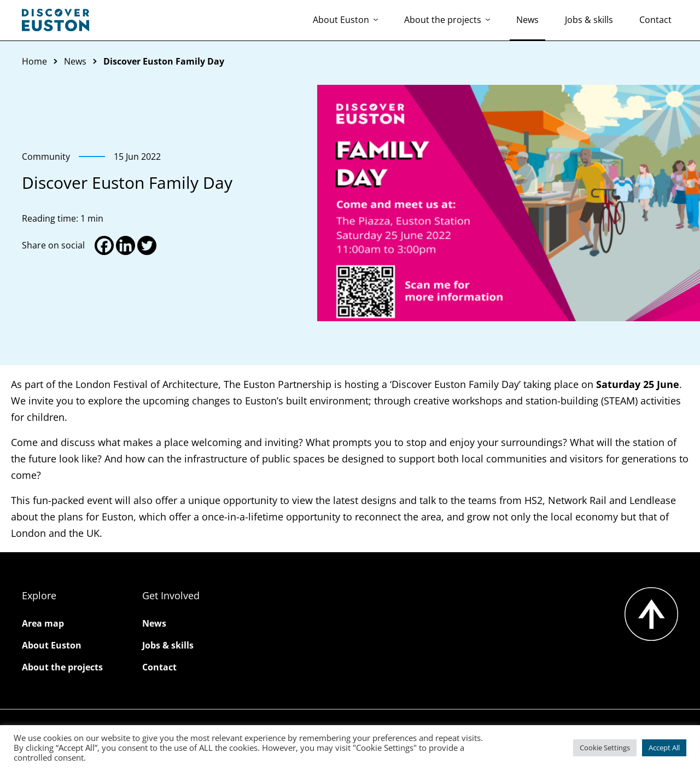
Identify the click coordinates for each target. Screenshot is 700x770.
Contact (655, 20)
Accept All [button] (664, 748)
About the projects (447, 20)
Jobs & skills (589, 20)
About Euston (345, 20)
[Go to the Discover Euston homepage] (56, 20)
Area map (43, 623)
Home (34, 61)
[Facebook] (104, 245)
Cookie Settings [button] (605, 748)
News (527, 20)
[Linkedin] (126, 245)
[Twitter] (147, 245)
